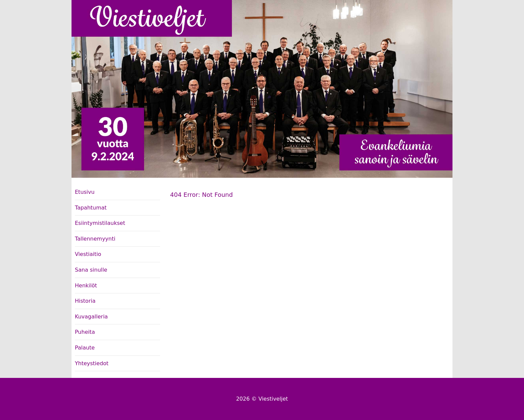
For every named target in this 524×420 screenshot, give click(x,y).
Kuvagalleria (91, 317)
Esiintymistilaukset (100, 223)
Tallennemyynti (95, 239)
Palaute (85, 348)
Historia (85, 301)
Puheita (85, 332)
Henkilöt (86, 286)
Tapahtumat (91, 208)
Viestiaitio (88, 254)
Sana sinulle (91, 270)
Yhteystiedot (92, 363)
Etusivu (85, 192)
